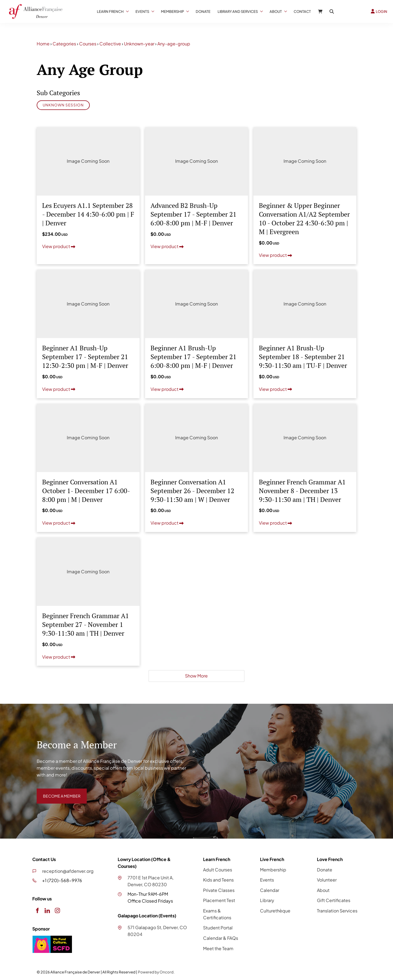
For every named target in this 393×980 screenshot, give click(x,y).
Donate (203, 11)
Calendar (270, 890)
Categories (64, 44)
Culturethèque (275, 911)
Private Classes (219, 890)
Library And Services (238, 11)
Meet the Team (218, 948)
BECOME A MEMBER (58, 792)
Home (43, 44)
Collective (110, 44)
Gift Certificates (334, 900)
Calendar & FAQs (221, 938)
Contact (302, 11)
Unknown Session (63, 105)
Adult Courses (218, 870)
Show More (196, 676)
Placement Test (219, 900)
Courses (88, 44)
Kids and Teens (218, 880)
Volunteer (327, 880)
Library (267, 900)
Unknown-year (139, 44)
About (276, 11)
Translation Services (337, 911)
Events (142, 11)
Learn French (110, 11)
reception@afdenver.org (68, 871)
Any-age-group (174, 44)
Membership (172, 11)
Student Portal (218, 928)
